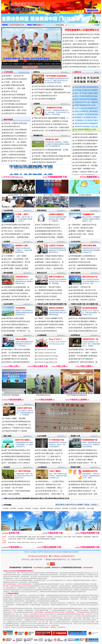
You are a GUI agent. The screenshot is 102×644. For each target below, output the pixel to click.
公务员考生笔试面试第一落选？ (86, 165)
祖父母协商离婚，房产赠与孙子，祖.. (17, 331)
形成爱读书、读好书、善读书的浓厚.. (84, 259)
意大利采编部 (73, 508)
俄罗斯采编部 (82, 508)
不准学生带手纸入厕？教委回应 (86, 102)
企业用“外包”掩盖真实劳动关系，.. (50, 228)
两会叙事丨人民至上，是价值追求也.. (51, 268)
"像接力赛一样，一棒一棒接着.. (15, 142)
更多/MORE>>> (65, 72)
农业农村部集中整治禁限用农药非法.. (17, 481)
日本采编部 (35, 508)
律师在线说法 (42, 210)
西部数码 (53, 539)
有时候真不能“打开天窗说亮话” (82, 359)
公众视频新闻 (75, 210)
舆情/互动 (78, 72)
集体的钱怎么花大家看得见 (14, 148)
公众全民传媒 (8, 210)
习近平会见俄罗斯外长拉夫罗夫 (45, 96)
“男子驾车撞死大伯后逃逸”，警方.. (16, 265)
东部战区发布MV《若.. (91, 339)
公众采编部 (33, 552)
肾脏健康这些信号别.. (90, 471)
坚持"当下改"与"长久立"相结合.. (15, 161)
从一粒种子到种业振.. (23, 471)
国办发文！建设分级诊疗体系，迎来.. (84, 494)
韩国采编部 (57, 508)
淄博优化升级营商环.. (57, 308)
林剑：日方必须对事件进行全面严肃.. (17, 353)
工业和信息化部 (58, 537)
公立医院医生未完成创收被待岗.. (87, 114)
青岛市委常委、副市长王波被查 (45, 153)
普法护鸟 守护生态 (10, 91)
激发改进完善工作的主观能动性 (15, 130)
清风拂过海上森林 (52, 139)
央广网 (24, 539)
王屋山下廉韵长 (55, 471)
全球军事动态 (75, 335)
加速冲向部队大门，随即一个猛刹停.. (84, 353)
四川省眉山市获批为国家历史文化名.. (84, 331)
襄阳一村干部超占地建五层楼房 (86, 93)
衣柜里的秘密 (75, 237)
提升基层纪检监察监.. (90, 308)
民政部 (69, 537)
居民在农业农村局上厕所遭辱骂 (86, 111)
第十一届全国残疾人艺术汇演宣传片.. (17, 463)
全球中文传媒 (18, 6)
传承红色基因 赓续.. (90, 246)
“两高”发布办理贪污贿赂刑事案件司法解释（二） (52, 118)
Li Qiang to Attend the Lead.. (47, 353)
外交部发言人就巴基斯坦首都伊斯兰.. (17, 362)
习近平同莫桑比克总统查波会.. (56, 76)
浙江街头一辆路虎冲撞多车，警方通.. (17, 262)
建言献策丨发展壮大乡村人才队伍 (49, 259)
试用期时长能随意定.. (57, 214)
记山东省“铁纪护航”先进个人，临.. (50, 491)
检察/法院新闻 (76, 273)
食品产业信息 (9, 404)
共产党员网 (11, 537)
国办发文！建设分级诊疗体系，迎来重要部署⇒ (82, 44)
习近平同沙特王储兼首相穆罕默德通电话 (49, 89)
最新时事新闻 (8, 119)
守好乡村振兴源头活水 (12, 101)
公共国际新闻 (42, 335)
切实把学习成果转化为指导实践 (15, 145)
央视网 (19, 539)
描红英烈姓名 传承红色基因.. (14, 318)
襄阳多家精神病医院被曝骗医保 (86, 123)
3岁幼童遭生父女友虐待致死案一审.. (17, 287)
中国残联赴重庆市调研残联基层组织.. (17, 456)
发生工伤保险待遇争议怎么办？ (49, 225)
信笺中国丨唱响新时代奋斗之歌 (49, 485)
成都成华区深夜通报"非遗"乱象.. (87, 126)
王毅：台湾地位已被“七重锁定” (82, 460)
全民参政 (40, 242)
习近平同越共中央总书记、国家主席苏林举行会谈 (52, 93)
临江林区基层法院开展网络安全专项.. (84, 296)
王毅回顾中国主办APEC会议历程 (15, 359)
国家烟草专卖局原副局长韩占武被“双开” (49, 159)
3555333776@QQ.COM (17, 25)
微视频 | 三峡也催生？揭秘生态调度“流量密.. (56, 64)
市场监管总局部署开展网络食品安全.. (18, 422)
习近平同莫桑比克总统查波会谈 (15, 104)
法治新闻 (7, 242)
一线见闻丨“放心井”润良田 (13, 488)
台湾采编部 (20, 508)
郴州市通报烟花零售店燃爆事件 (86, 99)
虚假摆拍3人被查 (21, 246)
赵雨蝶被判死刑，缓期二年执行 (15, 110)
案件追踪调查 (8, 273)
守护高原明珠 (20, 308)
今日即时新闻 (8, 72)
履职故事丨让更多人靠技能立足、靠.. (51, 262)
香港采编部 (13, 508)
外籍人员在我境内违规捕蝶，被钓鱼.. (17, 290)
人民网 (10, 539)
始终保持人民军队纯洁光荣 (80, 262)
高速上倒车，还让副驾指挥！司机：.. (17, 259)
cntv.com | (40, 542)
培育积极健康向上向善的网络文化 (82, 30)
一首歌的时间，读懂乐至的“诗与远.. (84, 225)
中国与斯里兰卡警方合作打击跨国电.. (17, 350)
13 (53, 61)
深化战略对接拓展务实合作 (14, 107)
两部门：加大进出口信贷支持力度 (49, 293)
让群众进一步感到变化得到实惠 (15, 98)
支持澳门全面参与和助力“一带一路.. (84, 463)
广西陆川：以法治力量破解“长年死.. (50, 318)
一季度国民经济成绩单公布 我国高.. (50, 290)
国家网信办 (80, 537)
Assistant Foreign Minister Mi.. (47, 359)
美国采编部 (28, 508)
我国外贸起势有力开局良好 (47, 296)
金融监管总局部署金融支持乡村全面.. (17, 485)
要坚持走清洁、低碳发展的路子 (15, 133)
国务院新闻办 (88, 537)
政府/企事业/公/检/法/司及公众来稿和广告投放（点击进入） (77, 505)
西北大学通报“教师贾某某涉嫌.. (86, 96)
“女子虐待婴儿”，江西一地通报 (15, 256)
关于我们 (26, 552)
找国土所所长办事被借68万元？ (86, 162)
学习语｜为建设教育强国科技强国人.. (84, 265)
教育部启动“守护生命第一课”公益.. (50, 460)
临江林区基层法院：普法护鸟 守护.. (84, 290)
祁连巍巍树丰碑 (88, 214)
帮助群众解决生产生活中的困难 (15, 158)
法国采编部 (65, 508)
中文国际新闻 (8, 335)
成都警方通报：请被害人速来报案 (16, 268)
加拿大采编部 (90, 508)
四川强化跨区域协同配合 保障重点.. (84, 321)
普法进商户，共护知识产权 (14, 76)
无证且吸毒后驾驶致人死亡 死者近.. (50, 234)
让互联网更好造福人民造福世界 (15, 79)
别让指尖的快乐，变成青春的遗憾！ (17, 237)
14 (56, 61)
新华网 (14, 539)
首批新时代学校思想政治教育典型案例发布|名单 (82, 64)
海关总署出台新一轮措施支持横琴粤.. (84, 456)
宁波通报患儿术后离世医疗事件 (86, 120)
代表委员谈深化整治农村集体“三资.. (50, 265)
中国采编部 (6, 508)
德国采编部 (50, 508)
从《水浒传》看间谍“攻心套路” (82, 228)
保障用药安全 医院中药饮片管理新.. (84, 485)
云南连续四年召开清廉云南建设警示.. (51, 321)
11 (48, 61)
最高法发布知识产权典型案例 (14, 95)
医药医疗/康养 (76, 467)
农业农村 (7, 467)
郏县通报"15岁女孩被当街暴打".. (87, 117)
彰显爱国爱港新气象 (90, 440)
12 (50, 61)
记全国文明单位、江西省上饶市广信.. (51, 494)
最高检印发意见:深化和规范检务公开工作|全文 (82, 60)
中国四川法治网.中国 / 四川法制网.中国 (84, 304)
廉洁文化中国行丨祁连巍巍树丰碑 (30, 64)
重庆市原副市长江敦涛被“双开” (45, 162)
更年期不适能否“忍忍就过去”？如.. (83, 491)
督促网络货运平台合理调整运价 (15, 136)
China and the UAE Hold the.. (47, 350)
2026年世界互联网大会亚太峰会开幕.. (17, 225)
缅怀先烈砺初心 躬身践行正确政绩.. (16, 328)
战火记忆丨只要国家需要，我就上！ (51, 488)
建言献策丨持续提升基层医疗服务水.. (51, 256)
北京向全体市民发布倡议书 (47, 331)
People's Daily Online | (23, 542)
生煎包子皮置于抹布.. (25, 408)
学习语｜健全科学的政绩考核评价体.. (84, 268)
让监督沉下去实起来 (56, 246)
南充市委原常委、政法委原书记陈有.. (84, 328)
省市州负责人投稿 (24, 72)
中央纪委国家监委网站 (21, 537)
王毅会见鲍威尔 (21, 339)
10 (45, 61)
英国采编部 (43, 508)
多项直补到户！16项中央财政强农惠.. (17, 491)
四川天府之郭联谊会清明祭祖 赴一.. (16, 325)
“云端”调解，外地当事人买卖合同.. (83, 300)
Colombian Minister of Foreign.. (48, 356)
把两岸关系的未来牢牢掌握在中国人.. (84, 450)
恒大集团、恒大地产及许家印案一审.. (17, 296)
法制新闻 (37, 104)
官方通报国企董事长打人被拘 (85, 129)
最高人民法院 (32, 537)
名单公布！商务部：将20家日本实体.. (17, 356)
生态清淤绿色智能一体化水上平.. (16, 139)
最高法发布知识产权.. (90, 277)
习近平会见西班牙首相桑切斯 (45, 99)
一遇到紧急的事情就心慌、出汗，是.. (84, 488)
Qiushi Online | (12, 542)
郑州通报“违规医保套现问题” (14, 85)
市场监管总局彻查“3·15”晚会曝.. (16, 431)
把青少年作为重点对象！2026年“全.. (50, 453)
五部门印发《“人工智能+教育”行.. (49, 456)
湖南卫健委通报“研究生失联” (85, 105)
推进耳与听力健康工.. (23, 440)
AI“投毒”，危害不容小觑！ (13, 82)
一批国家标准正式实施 (53, 108)
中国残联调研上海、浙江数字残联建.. (17, 460)
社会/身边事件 (8, 304)
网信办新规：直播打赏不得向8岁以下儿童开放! (82, 38)
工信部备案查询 (31, 539)
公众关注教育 (42, 436)
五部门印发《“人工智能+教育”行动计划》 (80, 41)
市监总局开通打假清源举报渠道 (86, 87)
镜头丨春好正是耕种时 (12, 494)
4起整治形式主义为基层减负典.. (15, 113)
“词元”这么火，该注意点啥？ (14, 231)
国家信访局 (95, 537)
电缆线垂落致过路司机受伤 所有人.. (50, 231)
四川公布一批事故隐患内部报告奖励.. (84, 318)
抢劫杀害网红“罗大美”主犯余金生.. (16, 293)
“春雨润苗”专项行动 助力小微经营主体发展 (81, 57)
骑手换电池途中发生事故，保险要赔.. (51, 237)
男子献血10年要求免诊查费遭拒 (86, 90)
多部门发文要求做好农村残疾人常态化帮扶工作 (82, 67)
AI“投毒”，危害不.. (22, 214)
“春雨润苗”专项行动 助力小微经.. (49, 300)
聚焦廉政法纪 (38, 135)
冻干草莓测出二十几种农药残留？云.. (18, 425)
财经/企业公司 (42, 273)
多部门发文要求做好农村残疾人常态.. (17, 450)
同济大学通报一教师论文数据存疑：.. (51, 450)
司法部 (74, 537)
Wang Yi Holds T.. (56, 339)
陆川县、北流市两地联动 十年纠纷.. (50, 328)
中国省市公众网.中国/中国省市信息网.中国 (52, 304)
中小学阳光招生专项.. (57, 440)
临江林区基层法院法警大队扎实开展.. (84, 293)
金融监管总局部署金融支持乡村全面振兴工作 (81, 47)
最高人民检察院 (41, 537)
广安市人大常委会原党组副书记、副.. (84, 325)
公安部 (65, 537)
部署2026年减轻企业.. (57, 277)
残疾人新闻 (7, 436)
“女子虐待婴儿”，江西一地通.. (15, 88)
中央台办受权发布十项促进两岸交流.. (84, 453)
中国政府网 (49, 537)
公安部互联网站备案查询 (43, 539)
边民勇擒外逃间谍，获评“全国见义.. (84, 350)
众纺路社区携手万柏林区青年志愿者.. (51, 325)
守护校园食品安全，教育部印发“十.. (50, 463)
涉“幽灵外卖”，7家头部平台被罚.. (49, 287)
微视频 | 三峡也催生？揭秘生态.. (82, 231)
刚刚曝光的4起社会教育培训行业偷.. (17, 300)
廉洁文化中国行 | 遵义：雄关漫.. (82, 234)
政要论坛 (37, 72)
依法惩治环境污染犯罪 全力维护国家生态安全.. (51, 124)
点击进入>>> (40, 25)
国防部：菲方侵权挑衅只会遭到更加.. (84, 356)
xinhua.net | (34, 542)
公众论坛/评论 (76, 242)
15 (59, 61)
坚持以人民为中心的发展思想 (14, 152)
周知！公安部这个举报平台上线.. (86, 175)
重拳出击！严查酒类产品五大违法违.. (18, 428)
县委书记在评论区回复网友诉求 (86, 108)
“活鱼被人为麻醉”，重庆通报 (15, 418)
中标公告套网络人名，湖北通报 (86, 168)
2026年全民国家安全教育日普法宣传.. (17, 321)
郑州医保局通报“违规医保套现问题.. (84, 481)
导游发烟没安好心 (22, 277)
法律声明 (40, 552)
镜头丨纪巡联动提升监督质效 (14, 155)
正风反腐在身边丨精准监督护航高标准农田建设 (82, 54)
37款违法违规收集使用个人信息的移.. (17, 234)
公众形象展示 (42, 467)
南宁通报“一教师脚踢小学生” (85, 172)
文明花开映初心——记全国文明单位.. (51, 481)
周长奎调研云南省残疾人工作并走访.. (17, 453)
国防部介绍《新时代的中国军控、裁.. (84, 362)
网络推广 (97, 72)
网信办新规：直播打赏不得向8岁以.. (17, 228)
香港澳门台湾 (75, 436)
